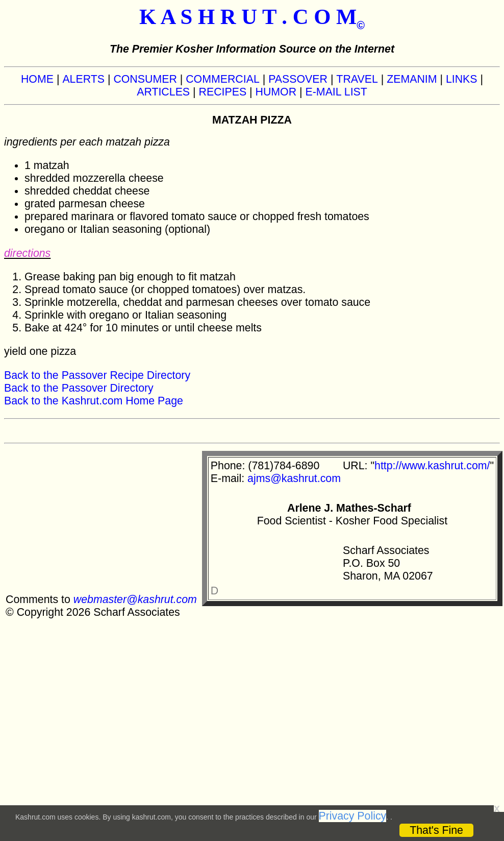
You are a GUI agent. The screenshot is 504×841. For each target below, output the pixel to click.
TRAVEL (357, 79)
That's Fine (436, 830)
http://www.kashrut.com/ (432, 466)
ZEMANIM (412, 79)
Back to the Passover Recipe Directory (97, 375)
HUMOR (276, 92)
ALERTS (83, 79)
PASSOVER (298, 79)
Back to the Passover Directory (79, 388)
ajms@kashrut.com (294, 478)
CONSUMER (145, 79)
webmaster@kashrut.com (135, 599)
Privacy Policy (353, 816)
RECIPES (223, 92)
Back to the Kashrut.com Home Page (94, 401)
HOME (37, 79)
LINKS (462, 79)
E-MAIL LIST (336, 92)
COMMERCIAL (223, 79)
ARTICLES (163, 92)
